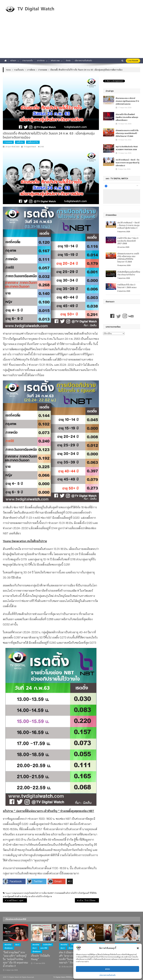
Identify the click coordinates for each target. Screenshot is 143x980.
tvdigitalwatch (18, 893)
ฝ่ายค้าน (18, 896)
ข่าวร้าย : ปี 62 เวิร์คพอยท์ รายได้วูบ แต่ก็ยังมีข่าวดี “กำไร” (88, 900)
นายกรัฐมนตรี (9, 896)
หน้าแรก (13, 61)
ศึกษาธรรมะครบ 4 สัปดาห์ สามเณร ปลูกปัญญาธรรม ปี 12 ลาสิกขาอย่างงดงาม (127, 101)
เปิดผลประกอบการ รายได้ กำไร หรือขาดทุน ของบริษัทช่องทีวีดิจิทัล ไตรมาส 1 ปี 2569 (127, 133)
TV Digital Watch (30, 147)
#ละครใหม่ (8, 945)
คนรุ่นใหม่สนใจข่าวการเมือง (36, 893)
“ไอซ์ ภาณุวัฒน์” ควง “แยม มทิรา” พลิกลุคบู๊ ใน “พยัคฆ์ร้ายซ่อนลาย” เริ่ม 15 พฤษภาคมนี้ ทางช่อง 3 (15, 959)
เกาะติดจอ (41, 61)
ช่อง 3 (17, 945)
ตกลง (108, 969)
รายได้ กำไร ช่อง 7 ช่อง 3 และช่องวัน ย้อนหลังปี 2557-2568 (128, 241)
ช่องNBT (51, 893)
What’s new (55, 61)
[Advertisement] (71, 38)
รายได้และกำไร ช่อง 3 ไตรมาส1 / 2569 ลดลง (127, 286)
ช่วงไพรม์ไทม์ (47, 945)
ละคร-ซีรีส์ (44, 948)
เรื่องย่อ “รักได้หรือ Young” (40, 958)
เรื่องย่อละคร (9, 948)
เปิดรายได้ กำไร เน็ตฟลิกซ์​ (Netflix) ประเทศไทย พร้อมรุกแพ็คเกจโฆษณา (127, 117)
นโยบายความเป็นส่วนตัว (108, 975)
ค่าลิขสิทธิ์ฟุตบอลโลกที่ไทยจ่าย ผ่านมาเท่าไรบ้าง (129, 273)
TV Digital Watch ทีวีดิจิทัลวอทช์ (64, 977)
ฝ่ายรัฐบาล (26, 896)
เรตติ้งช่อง (20, 142)
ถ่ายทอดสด (8, 142)
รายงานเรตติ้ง (28, 61)
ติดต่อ (68, 61)
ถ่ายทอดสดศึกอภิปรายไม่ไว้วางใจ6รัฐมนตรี (72, 893)
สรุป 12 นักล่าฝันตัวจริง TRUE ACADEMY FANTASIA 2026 (127, 148)
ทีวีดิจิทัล (93, 893)
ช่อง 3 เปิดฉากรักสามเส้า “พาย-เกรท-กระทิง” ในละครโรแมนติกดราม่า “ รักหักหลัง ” (71, 958)
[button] (138, 948)
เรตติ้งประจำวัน (33, 142)
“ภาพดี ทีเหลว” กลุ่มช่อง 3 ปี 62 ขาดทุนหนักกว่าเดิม (17, 900)
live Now (133, 61)
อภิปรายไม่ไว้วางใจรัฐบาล (41, 896)
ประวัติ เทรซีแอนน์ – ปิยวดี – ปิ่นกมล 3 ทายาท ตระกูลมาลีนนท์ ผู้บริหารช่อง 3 (128, 163)
